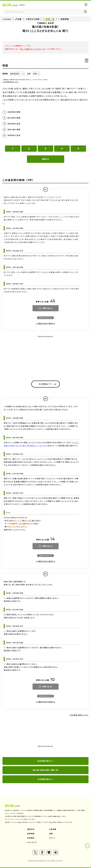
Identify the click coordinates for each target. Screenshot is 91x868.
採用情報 (31, 834)
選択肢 (5, 74)
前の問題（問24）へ (45, 761)
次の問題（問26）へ (45, 779)
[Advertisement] (45, 356)
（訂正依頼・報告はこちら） (11, 82)
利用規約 (31, 838)
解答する (45, 159)
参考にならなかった (45, 318)
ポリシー (53, 838)
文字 (29, 74)
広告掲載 (53, 829)
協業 (51, 834)
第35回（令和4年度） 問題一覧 (46, 770)
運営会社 (31, 829)
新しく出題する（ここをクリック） (33, 49)
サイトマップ (32, 842)
